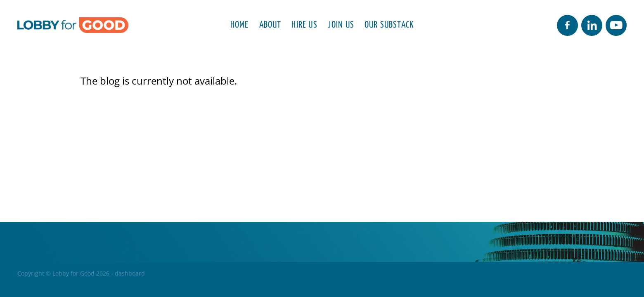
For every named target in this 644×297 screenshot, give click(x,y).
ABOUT (270, 24)
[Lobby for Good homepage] (78, 25)
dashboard (130, 273)
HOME (240, 24)
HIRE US (304, 24)
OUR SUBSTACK (389, 24)
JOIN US (341, 24)
